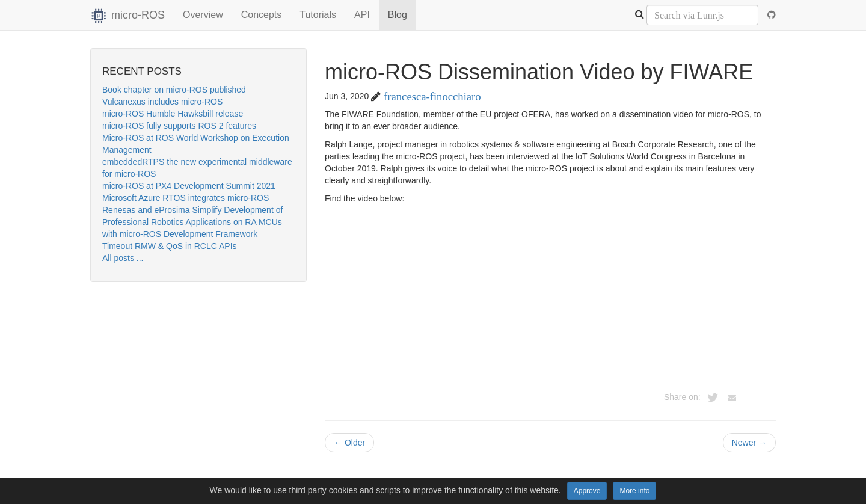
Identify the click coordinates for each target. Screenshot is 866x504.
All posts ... (123, 258)
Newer (749, 443)
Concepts (262, 15)
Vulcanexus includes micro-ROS (162, 102)
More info (634, 491)
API (362, 15)
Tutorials (318, 15)
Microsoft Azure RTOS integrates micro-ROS (186, 198)
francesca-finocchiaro (432, 97)
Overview (203, 15)
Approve (587, 491)
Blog (398, 15)
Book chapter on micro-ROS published (174, 90)
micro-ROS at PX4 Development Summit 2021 (189, 186)
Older (349, 443)
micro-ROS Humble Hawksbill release (173, 114)
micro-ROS (127, 15)
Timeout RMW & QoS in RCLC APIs (170, 246)
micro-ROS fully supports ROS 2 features (179, 126)
